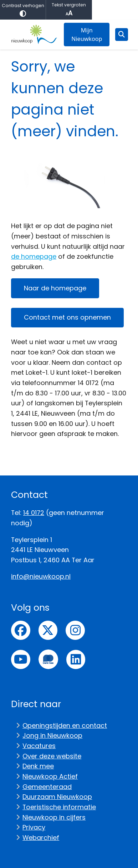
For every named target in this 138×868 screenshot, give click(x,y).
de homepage (34, 256)
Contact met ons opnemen (67, 317)
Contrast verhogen (23, 10)
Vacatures (39, 746)
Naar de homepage (55, 288)
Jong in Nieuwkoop (52, 735)
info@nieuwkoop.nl (41, 576)
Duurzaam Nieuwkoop (57, 797)
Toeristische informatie (59, 807)
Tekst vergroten (69, 10)
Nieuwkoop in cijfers (54, 817)
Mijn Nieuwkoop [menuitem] (87, 35)
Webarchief (41, 838)
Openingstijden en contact (65, 725)
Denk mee (38, 766)
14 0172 (34, 513)
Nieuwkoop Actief (50, 776)
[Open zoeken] (122, 35)
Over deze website (52, 756)
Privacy (34, 827)
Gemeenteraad (47, 787)
